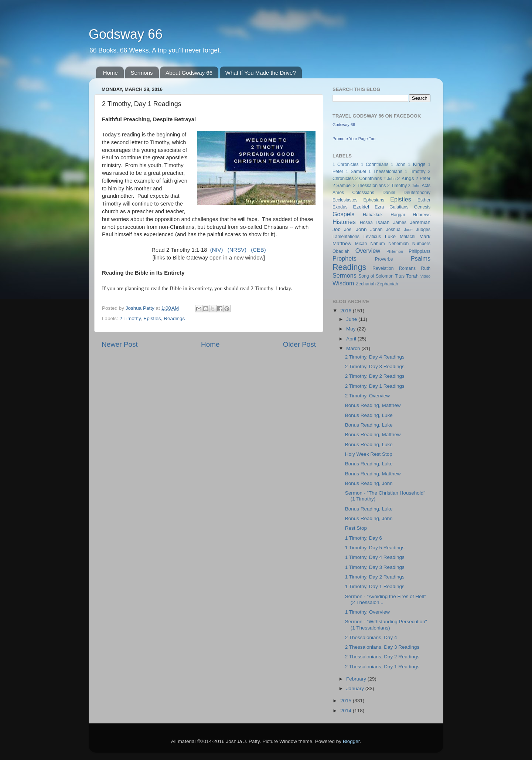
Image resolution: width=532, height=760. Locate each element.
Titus (400, 276)
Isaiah (383, 222)
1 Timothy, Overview (367, 612)
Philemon (395, 251)
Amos (338, 193)
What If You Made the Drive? (261, 73)
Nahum (378, 244)
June (352, 319)
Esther (424, 200)
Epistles (152, 318)
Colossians (363, 193)
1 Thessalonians (385, 172)
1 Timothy (415, 172)
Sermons (142, 73)
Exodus (340, 207)
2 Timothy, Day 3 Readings (375, 367)
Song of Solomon (376, 276)
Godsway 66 (126, 34)
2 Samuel (342, 186)
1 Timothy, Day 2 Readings (375, 577)
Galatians (399, 207)
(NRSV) (237, 250)
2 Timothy (130, 318)
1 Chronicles (345, 164)
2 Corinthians (368, 179)
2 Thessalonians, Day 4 (371, 637)
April (352, 339)
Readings (174, 318)
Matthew (342, 243)
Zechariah (366, 284)
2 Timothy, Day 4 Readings (375, 357)
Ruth (426, 268)
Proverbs (384, 259)
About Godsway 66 (189, 73)
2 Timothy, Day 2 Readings (375, 376)
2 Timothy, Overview (367, 396)
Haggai (398, 215)
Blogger (351, 741)
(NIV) (217, 250)
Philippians (420, 251)
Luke (390, 236)
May (352, 329)
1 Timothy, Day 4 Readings (375, 557)
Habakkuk (373, 215)
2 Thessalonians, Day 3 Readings (382, 647)
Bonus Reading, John (369, 483)
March (354, 348)
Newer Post (120, 344)
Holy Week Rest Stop (369, 454)
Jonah (376, 230)
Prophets (345, 258)
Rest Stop (356, 528)
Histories (344, 222)
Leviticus (372, 237)
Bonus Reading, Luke (369, 415)
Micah (361, 244)
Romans (407, 268)
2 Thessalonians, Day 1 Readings (382, 667)
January (356, 688)
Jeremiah (420, 222)
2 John (390, 179)
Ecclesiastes (345, 200)
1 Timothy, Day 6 (364, 538)
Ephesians (374, 200)
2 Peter (423, 179)
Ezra (379, 207)
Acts (426, 186)
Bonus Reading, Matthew (373, 405)
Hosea (366, 223)
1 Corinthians (375, 164)
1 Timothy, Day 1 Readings (375, 586)
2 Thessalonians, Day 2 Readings (382, 657)
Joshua (393, 230)
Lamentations (346, 237)
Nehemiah (398, 244)
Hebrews (422, 215)
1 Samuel (356, 172)
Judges (423, 230)
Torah (412, 276)
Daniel (389, 193)
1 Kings (417, 164)
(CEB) (258, 250)
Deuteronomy (417, 193)
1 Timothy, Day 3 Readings (375, 567)
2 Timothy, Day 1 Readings (375, 386)
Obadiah (341, 251)
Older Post (299, 344)
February (357, 679)
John (361, 229)
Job (337, 229)
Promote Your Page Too (354, 139)
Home (110, 73)
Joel (348, 230)
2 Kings (406, 178)
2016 (347, 311)
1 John (398, 164)
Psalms (421, 258)
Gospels (343, 214)
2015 (347, 701)
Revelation (383, 268)
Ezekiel (361, 207)
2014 (347, 711)
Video (425, 276)
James (400, 223)
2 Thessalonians (370, 186)
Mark (425, 236)
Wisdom (343, 283)
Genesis (422, 207)
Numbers (421, 244)
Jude (408, 230)
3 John (414, 186)
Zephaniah (387, 284)
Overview (368, 251)
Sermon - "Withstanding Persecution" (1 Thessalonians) (386, 625)
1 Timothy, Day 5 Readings (375, 548)
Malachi (407, 237)
